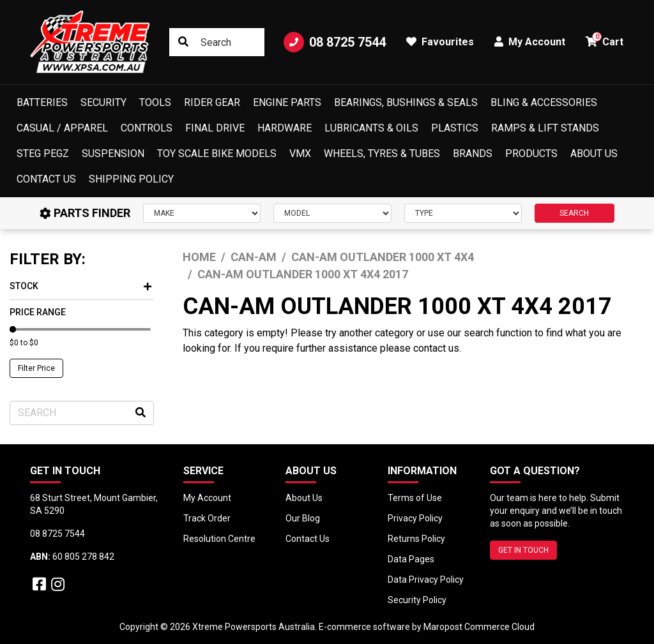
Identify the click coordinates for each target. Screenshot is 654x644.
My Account (207, 498)
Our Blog (303, 518)
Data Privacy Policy (426, 580)
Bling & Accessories (544, 102)
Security (103, 102)
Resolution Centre (219, 539)
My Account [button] (530, 42)
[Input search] (217, 42)
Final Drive (215, 128)
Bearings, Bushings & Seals (406, 102)
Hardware (285, 128)
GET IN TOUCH (523, 550)
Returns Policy (416, 539)
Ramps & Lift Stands (545, 128)
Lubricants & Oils (371, 128)
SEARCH (574, 213)
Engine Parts (287, 102)
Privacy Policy (415, 518)
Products (531, 154)
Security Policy (417, 600)
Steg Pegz (43, 154)
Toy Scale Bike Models (217, 154)
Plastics (455, 128)
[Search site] (183, 42)
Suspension (113, 154)
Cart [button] (605, 40)
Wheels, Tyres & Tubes (382, 154)
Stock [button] (80, 286)
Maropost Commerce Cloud (479, 627)
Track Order (207, 518)
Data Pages (411, 559)
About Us (594, 154)
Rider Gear (212, 102)
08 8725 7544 (335, 42)
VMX (300, 154)
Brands (473, 154)
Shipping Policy (131, 179)
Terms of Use (415, 498)
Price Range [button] (38, 312)
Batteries (42, 102)
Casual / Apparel (62, 128)
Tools (155, 102)
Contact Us (46, 179)
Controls (147, 128)
